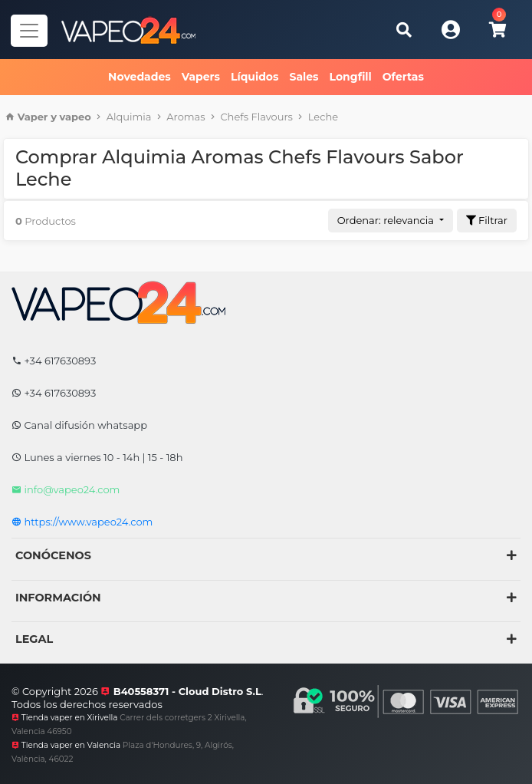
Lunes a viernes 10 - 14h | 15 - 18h (97, 457)
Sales (304, 77)
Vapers (201, 77)
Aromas (186, 117)
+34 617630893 (54, 361)
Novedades (140, 77)
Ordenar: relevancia (387, 220)
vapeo (76, 117)
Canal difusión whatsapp (79, 425)
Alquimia (129, 117)
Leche (323, 117)
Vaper (33, 117)
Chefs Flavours (256, 117)
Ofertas (403, 77)
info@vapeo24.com (66, 489)
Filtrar (487, 220)
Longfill (351, 77)
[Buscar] (404, 30)
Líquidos (255, 77)
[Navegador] (29, 31)
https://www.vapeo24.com (82, 522)
